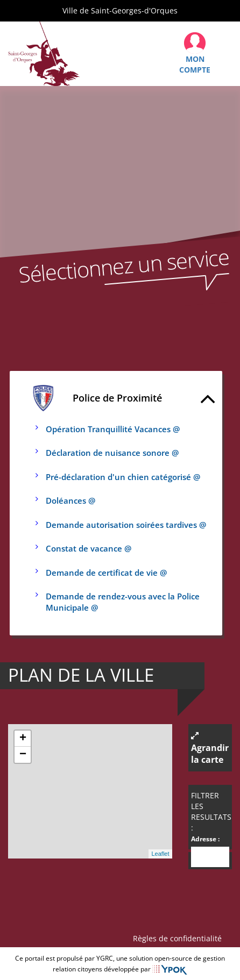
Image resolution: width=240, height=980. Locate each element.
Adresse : (205, 839)
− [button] (23, 755)
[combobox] (210, 857)
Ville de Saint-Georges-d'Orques (120, 10)
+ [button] (23, 739)
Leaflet (160, 854)
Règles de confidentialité (179, 938)
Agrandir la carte (210, 749)
